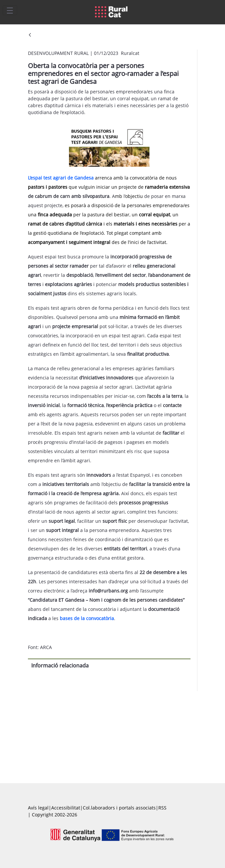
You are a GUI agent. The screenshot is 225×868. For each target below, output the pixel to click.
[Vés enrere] (30, 35)
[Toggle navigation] (10, 10)
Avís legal (38, 808)
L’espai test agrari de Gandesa (61, 178)
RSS (162, 808)
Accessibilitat (66, 808)
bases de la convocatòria (87, 618)
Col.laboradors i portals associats (119, 808)
